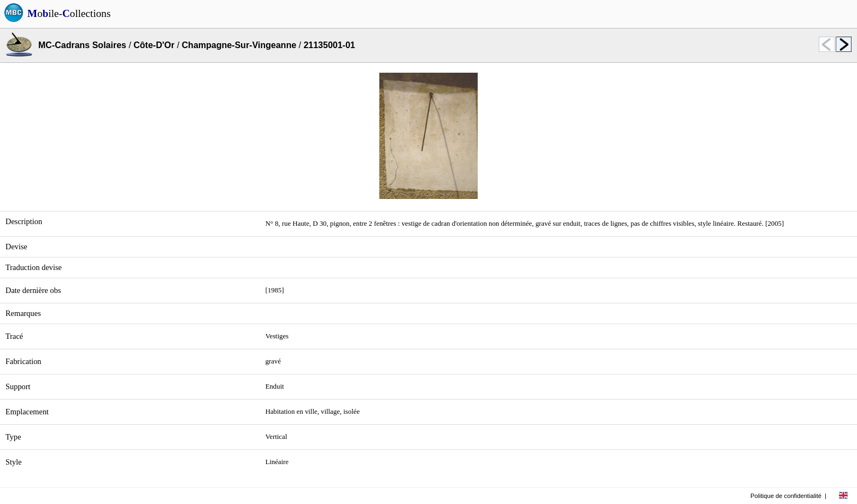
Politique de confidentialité (786, 496)
